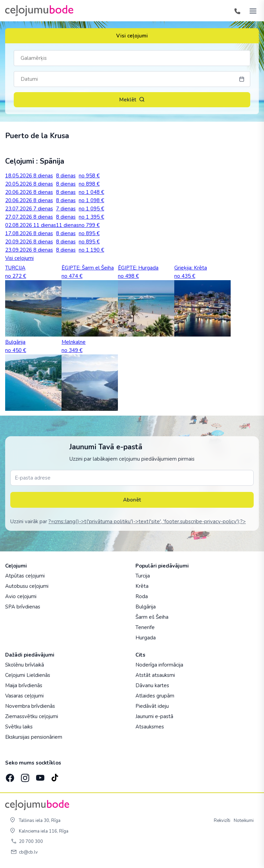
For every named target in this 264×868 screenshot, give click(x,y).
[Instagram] (24, 776)
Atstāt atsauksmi (155, 675)
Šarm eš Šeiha (152, 617)
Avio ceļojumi (21, 596)
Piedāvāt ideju (152, 706)
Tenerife (145, 627)
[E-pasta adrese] (132, 478)
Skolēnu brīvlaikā (25, 665)
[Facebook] (9, 776)
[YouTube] (40, 776)
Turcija (143, 576)
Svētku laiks (19, 727)
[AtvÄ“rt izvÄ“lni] (251, 11)
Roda (142, 596)
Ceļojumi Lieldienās (28, 675)
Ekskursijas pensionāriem (34, 737)
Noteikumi (244, 821)
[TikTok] (55, 776)
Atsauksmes (150, 727)
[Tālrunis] (237, 11)
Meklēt (132, 100)
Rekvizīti (222, 821)
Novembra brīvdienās (30, 706)
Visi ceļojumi (132, 36)
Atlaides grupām (155, 696)
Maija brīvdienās (24, 685)
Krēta (142, 586)
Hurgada (146, 638)
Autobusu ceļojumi (27, 586)
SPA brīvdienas (23, 607)
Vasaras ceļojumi (24, 696)
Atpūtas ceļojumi (25, 576)
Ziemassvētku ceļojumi (32, 716)
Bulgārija (146, 607)
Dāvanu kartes (152, 685)
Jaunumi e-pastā (154, 716)
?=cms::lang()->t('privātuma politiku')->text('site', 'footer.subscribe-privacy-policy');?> (147, 521)
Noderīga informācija (159, 665)
